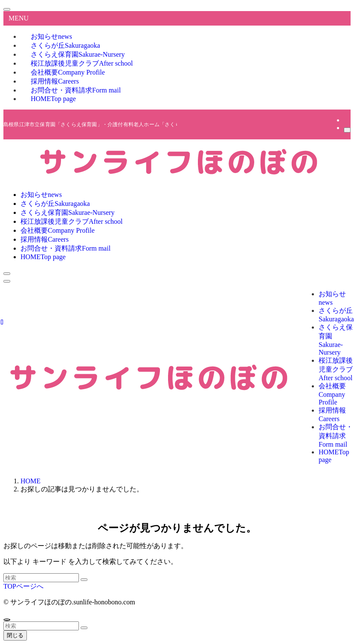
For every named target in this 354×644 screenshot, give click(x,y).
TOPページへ (23, 586)
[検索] (347, 130)
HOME (53, 99)
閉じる (15, 635)
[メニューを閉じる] (7, 9)
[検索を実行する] (84, 580)
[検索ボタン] (7, 274)
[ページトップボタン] (7, 620)
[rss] (346, 120)
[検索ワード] (41, 578)
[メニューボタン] (7, 281)
